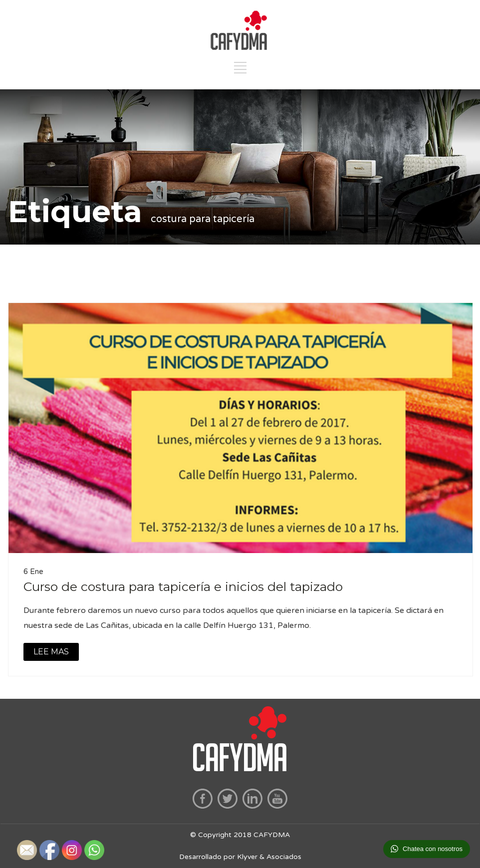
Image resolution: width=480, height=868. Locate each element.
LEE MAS (51, 652)
